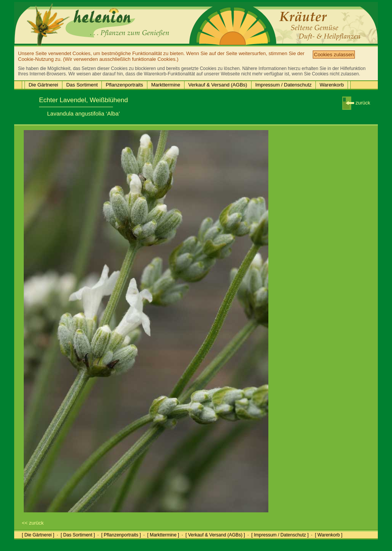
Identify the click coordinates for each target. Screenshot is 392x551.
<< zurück (33, 523)
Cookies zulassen (334, 55)
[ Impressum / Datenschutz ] (280, 535)
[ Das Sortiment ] (78, 535)
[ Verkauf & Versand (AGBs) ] (215, 535)
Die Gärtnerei (43, 85)
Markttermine (166, 85)
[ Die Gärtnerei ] (38, 535)
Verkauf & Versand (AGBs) (218, 85)
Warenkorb (332, 85)
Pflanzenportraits (124, 85)
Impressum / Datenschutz (283, 85)
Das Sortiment (82, 85)
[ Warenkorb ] (329, 535)
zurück (356, 103)
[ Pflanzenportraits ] (121, 535)
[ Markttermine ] (163, 535)
